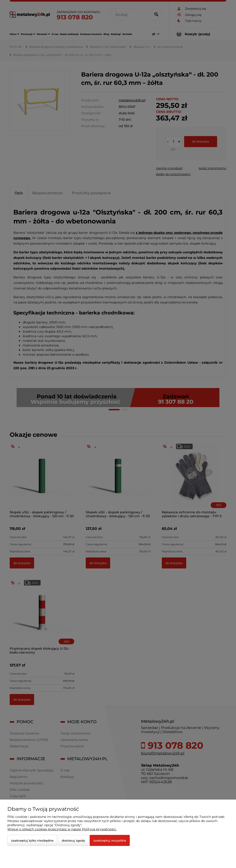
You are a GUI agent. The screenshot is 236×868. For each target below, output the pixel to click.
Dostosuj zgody (73, 840)
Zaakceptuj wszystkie (110, 840)
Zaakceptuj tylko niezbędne (32, 840)
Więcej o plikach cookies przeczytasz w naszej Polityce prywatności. (62, 829)
